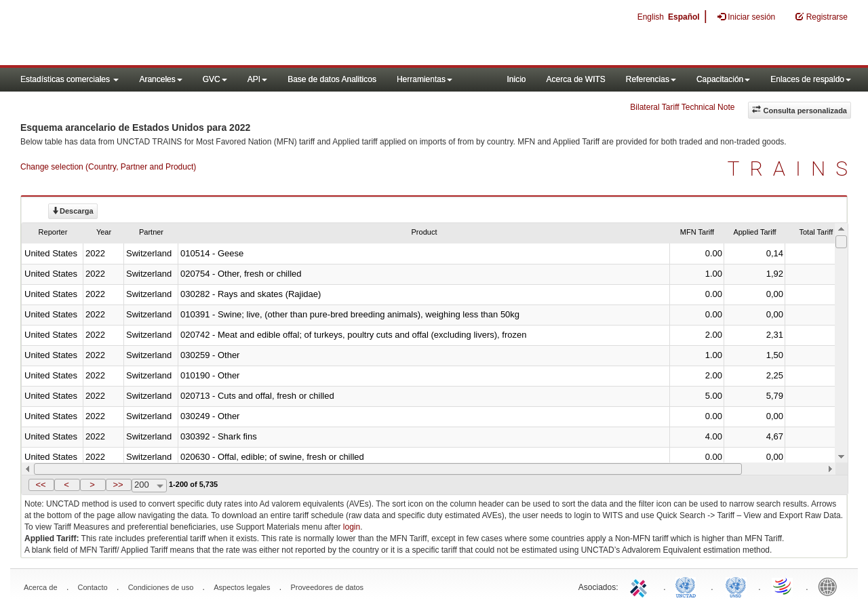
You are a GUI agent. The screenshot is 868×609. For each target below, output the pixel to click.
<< (40, 485)
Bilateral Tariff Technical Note (682, 107)
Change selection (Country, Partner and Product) (108, 167)
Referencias (651, 79)
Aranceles (160, 79)
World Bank (831, 586)
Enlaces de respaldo (811, 79)
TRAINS (793, 169)
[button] (41, 485)
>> (118, 485)
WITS (136, 34)
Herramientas (425, 79)
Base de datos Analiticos (332, 79)
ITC (641, 586)
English (651, 17)
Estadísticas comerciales (70, 79)
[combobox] (149, 486)
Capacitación (723, 79)
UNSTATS (736, 586)
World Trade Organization (783, 586)
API (257, 79)
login (352, 527)
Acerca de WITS (575, 79)
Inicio (516, 79)
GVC (215, 79)
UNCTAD (688, 586)
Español (684, 17)
